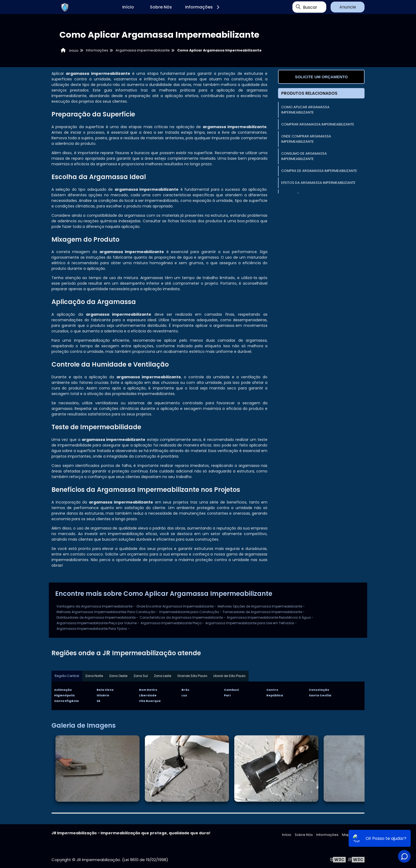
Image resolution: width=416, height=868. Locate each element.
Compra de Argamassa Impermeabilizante (319, 171)
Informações (203, 7)
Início (128, 7)
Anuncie (348, 7)
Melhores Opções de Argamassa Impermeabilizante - (261, 606)
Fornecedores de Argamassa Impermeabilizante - (264, 612)
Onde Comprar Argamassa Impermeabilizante (306, 139)
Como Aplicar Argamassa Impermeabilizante (305, 110)
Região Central (67, 676)
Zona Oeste (118, 676)
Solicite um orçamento (321, 77)
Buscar (310, 7)
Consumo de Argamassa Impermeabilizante (304, 156)
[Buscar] (298, 7)
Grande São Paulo (193, 676)
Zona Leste (163, 676)
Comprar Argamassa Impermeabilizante (318, 124)
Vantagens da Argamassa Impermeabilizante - (96, 606)
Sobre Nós (161, 7)
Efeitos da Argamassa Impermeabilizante (318, 183)
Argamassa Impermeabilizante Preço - (172, 623)
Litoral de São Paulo (230, 676)
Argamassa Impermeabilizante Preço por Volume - (98, 623)
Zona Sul (141, 676)
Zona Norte (94, 676)
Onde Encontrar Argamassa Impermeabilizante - (176, 606)
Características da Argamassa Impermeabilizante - (183, 617)
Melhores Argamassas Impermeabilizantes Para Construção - (107, 612)
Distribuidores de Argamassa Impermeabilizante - (97, 617)
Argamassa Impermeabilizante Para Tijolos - (93, 629)
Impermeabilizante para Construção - (190, 612)
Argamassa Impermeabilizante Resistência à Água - (270, 617)
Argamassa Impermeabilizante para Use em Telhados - (251, 623)
